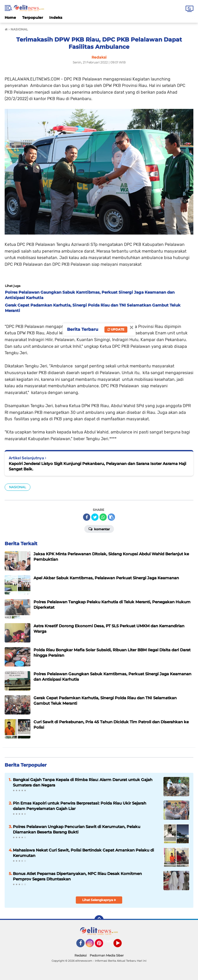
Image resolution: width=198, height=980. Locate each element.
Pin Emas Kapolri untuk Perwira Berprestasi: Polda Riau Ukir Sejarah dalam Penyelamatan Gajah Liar (80, 806)
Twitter (111, 941)
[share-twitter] (95, 517)
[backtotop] (99, 920)
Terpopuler (33, 18)
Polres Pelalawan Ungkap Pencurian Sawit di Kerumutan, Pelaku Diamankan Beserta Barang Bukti (77, 829)
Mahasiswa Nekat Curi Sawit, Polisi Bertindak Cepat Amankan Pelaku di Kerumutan (83, 853)
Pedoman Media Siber (107, 955)
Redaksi (81, 955)
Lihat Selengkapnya (99, 900)
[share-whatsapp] (103, 517)
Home (10, 18)
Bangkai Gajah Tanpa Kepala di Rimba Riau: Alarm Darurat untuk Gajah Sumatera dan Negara (83, 782)
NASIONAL (18, 487)
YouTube (121, 945)
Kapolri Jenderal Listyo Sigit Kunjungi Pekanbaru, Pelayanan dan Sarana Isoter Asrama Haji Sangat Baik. (97, 466)
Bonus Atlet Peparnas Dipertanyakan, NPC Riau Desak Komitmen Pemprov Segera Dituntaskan (77, 876)
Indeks (56, 18)
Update (116, 329)
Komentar (99, 529)
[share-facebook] (87, 517)
